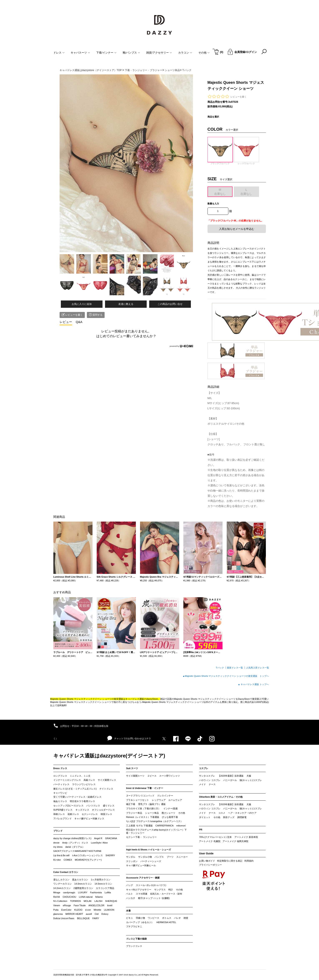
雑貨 (186, 918)
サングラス (160, 890)
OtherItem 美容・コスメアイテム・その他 (221, 797)
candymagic (69, 892)
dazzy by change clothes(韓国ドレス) (72, 838)
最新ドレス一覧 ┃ (236, 668)
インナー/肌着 (171, 809)
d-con (88, 910)
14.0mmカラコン (83, 884)
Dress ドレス (60, 768)
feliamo (99, 897)
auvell (89, 914)
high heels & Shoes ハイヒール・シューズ (148, 850)
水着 (128, 911)
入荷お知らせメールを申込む (237, 229)
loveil (110, 905)
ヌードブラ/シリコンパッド (140, 796)
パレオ (177, 918)
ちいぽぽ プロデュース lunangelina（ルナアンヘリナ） (154, 821)
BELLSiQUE (83, 918)
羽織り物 (140, 918)
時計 (171, 890)
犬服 (249, 776)
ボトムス (167, 918)
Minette (98, 910)
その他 (182, 813)
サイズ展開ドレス (107, 780)
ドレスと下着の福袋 (136, 939)
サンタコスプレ (207, 776)
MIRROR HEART (74, 914)
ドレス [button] (59, 53)
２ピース (152, 776)
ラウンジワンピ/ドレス (84, 784)
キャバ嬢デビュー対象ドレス (89, 819)
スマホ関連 (142, 894)
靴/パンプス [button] (131, 53)
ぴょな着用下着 (170, 817)
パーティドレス (61, 784)
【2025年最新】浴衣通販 (231, 776)
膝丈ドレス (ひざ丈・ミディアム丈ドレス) (75, 789)
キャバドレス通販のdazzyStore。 (143, 699)
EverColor (66, 910)
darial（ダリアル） (75, 847)
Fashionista (96, 892)
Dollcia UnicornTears (64, 918)
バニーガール (230, 780)
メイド (202, 784)
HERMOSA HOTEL (166, 922)
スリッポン (132, 861)
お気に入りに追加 (82, 304)
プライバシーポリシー (210, 865)
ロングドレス (60, 776)
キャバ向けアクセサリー (139, 890)
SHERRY (110, 855)
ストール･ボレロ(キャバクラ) (151, 885)
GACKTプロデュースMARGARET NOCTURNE (77, 851)
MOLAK (88, 901)
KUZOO (78, 910)
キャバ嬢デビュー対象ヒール (141, 865)
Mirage (57, 892)
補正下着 (131, 804)
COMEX (68, 860)
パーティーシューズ (151, 861)
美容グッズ (229, 817)
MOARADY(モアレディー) (88, 860)
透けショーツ (168, 813)
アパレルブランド (63, 819)
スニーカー (182, 857)
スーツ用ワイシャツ (170, 776)
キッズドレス (82, 810)
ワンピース (153, 918)
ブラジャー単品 (134, 813)
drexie (56, 843)
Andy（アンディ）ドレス (75, 843)
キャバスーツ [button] (80, 53)
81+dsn (57, 860)
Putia (56, 910)
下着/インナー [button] (106, 53)
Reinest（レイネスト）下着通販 (143, 817)
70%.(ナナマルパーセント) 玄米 (215, 837)
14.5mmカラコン (103, 884)
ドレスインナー (165, 796)
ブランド (58, 831)
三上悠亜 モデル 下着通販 (139, 826)
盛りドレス (109, 806)
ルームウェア (175, 800)
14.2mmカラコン (62, 888)
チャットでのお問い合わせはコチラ (129, 738)
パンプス (159, 857)
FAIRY (96, 918)
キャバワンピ (60, 793)
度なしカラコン (61, 880)
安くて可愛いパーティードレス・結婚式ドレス (77, 797)
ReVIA (57, 897)
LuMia (108, 892)
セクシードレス (90, 814)
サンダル (131, 857)
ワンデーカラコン (63, 884)
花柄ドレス (73, 814)
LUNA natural (86, 897)
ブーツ (170, 857)
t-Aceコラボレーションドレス (88, 855)
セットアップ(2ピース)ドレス (68, 806)
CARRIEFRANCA (165, 826)
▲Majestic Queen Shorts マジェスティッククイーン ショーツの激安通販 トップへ (226, 676)
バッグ (129, 885)
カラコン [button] (185, 53)
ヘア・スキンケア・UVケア (242, 813)
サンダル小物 (145, 857)
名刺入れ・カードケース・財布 (166, 894)
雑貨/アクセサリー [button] (159, 53)
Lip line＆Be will (61, 855)
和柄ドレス (59, 814)
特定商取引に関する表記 (230, 861)
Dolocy (105, 914)
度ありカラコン (80, 880)
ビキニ (129, 918)
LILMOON (109, 910)
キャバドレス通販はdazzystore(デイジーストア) (109, 756)
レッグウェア (159, 800)
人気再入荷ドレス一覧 (258, 668)
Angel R (98, 838)
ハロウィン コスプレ (210, 780)
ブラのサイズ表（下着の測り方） (143, 809)
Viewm (57, 905)
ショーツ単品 (152, 813)
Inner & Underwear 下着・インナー (145, 788)
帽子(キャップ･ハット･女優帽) (154, 898)
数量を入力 (213, 204)
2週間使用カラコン (83, 888)
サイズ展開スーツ (135, 776)
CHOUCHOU (69, 897)
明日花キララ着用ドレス (82, 801)
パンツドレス (93, 806)
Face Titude (80, 905)
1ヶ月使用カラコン (101, 880)
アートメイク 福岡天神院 (235, 841)
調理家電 (242, 817)
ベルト (129, 894)
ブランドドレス (134, 946)
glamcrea (58, 914)
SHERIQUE (111, 901)
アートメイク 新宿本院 (246, 837)
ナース (212, 784)
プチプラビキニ (134, 926)
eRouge (67, 905)
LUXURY (83, 892)
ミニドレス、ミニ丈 (80, 776)
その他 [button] (204, 53)
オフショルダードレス (103, 810)
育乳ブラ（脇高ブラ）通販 (152, 804)
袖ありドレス (60, 801)
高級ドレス (89, 780)
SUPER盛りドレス (63, 810)
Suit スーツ (132, 768)
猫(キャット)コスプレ (251, 780)
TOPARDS (75, 901)
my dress (58, 847)
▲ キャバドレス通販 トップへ (253, 684)
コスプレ (204, 768)
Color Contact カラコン (66, 872)
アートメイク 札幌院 (210, 841)
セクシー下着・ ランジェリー (141, 837)
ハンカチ (131, 898)
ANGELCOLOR (96, 905)
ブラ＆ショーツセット (138, 800)
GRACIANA (111, 838)
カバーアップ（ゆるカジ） (140, 922)
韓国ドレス (106, 814)
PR (201, 830)
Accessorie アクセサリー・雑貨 (143, 878)
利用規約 (249, 861)
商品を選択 (213, 117)
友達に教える (126, 304)
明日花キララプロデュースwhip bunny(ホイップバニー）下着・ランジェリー (156, 831)
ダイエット (205, 817)
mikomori (181, 826)
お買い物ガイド (207, 861)
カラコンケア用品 (105, 888)
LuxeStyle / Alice (99, 843)
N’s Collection (60, 901)
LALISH (98, 901)
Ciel (97, 914)
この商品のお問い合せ (170, 304)
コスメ (222, 813)
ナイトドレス (106, 789)
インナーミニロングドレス (67, 780)
